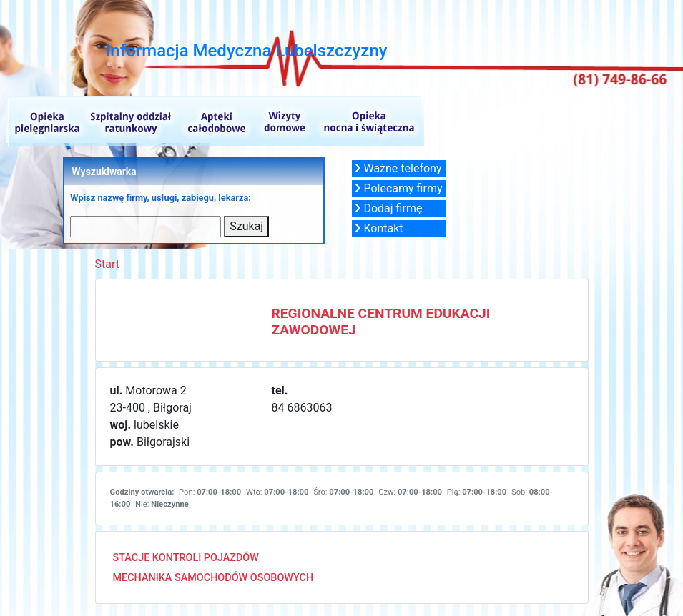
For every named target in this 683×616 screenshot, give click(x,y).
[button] (399, 169)
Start (107, 264)
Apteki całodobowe (217, 121)
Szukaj (246, 226)
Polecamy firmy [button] (398, 188)
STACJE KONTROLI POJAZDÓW (186, 558)
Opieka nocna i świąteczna (368, 121)
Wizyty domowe (284, 121)
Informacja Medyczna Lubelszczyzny (247, 51)
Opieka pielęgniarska (44, 121)
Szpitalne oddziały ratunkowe (130, 121)
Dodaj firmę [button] (388, 208)
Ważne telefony (398, 168)
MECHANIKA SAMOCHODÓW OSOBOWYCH (213, 578)
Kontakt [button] (379, 228)
